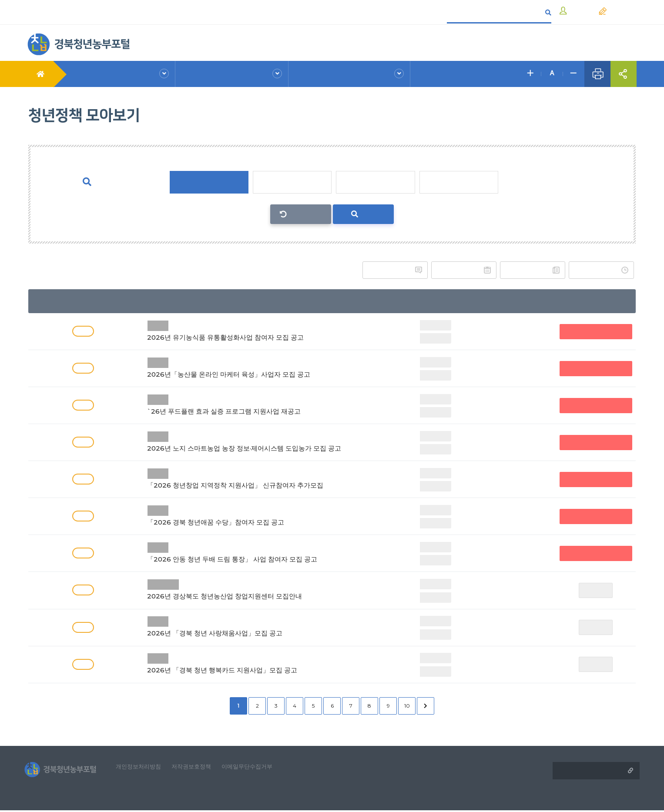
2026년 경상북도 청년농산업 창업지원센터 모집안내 (265, 589)
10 (407, 705)
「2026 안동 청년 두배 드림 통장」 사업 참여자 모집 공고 (265, 552)
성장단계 (459, 182)
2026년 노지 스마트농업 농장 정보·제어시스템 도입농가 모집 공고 (265, 441)
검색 (364, 214)
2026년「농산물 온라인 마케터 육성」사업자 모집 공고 (265, 367)
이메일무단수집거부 (258, 767)
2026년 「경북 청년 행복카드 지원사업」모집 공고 (265, 663)
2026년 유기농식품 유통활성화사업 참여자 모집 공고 (265, 330)
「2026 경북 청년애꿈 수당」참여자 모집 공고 (265, 515)
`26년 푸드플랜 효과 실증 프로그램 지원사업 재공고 (265, 404)
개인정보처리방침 (143, 767)
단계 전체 (208, 182)
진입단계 (292, 182)
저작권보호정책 (199, 767)
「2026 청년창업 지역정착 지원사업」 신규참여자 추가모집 (265, 478)
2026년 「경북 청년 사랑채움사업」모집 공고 (265, 626)
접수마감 (597, 590)
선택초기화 (306, 214)
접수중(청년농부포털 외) (597, 331)
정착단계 (376, 182)
